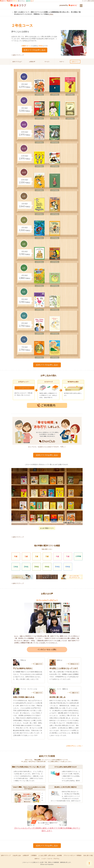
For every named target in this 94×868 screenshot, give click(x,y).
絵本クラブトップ (18, 55)
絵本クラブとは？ (17, 62)
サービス (47, 62)
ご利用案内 (34, 855)
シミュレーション (24, 388)
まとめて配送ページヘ (47, 528)
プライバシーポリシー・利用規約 (73, 855)
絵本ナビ (37, 859)
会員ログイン (75, 62)
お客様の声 (32, 62)
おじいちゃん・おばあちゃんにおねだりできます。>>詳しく (47, 432)
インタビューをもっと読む (47, 649)
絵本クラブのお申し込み (35, 50)
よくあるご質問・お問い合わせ (47, 855)
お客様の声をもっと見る (74, 746)
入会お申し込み (17, 855)
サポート (62, 62)
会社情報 (59, 855)
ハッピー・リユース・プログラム (50, 859)
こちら (51, 14)
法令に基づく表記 (88, 855)
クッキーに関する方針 (88, 1)
